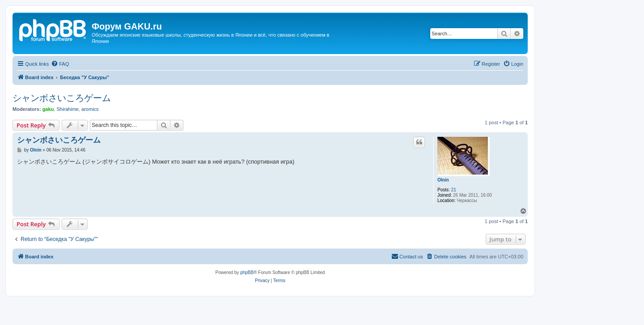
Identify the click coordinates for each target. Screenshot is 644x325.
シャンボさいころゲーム (62, 98)
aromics (90, 109)
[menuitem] (60, 64)
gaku (48, 109)
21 (454, 190)
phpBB (247, 272)
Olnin (443, 180)
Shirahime (68, 109)
